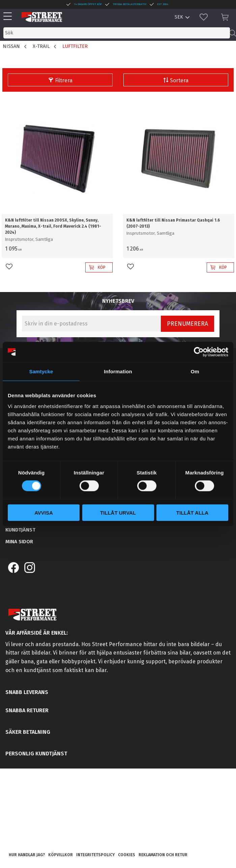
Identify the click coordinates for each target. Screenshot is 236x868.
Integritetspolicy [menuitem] (95, 855)
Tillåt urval (118, 512)
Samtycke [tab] (41, 371)
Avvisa (44, 512)
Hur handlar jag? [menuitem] (27, 855)
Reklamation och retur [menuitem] (163, 855)
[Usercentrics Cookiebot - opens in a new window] (199, 352)
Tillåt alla (192, 512)
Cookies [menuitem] (127, 855)
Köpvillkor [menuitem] (61, 855)
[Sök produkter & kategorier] (117, 33)
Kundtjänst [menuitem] (20, 530)
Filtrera (64, 80)
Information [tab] (118, 371)
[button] (9, 17)
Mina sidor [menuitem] (19, 542)
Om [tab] (195, 371)
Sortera (179, 80)
